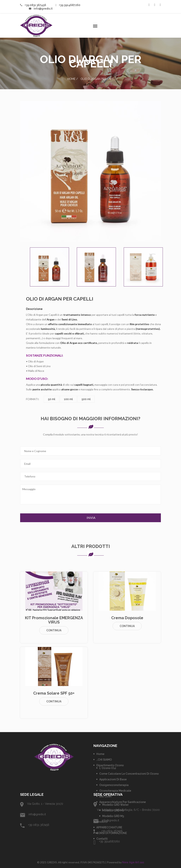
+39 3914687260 (68, 5)
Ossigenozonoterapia (114, 785)
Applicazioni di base (113, 779)
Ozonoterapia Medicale (115, 791)
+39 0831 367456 (33, 5)
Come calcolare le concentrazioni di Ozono (129, 774)
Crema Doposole (127, 618)
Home (71, 79)
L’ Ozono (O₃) (108, 768)
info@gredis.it (41, 9)
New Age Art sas (133, 862)
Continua (54, 630)
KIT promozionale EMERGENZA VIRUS (54, 620)
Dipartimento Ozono (110, 765)
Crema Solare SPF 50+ (54, 693)
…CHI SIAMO (104, 760)
